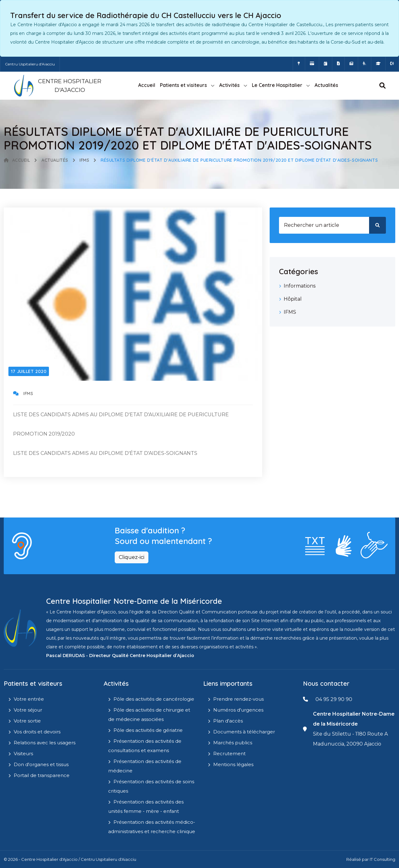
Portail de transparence (42, 775)
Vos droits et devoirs (37, 732)
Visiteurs (23, 754)
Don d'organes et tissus (41, 764)
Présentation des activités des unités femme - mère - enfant (146, 806)
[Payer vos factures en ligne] (312, 64)
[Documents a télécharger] (338, 64)
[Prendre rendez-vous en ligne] (326, 64)
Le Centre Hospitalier (277, 85)
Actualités (326, 85)
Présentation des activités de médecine (145, 766)
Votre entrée (29, 699)
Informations (300, 286)
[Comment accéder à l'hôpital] (299, 64)
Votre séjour (28, 710)
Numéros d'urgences (238, 710)
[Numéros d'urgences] (392, 64)
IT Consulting (382, 859)
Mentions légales (233, 764)
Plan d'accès (228, 721)
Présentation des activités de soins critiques (151, 786)
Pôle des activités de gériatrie (148, 730)
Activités (229, 85)
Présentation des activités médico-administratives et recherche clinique (152, 827)
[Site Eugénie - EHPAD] (365, 64)
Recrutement (229, 754)
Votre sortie (27, 721)
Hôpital (293, 299)
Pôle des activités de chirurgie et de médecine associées (149, 715)
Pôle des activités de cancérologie (154, 699)
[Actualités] (351, 64)
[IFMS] (378, 64)
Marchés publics (233, 743)
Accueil (147, 85)
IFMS (84, 160)
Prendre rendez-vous (238, 699)
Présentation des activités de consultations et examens (145, 746)
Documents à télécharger (244, 732)
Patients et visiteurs (183, 85)
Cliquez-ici (132, 557)
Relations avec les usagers (45, 743)
